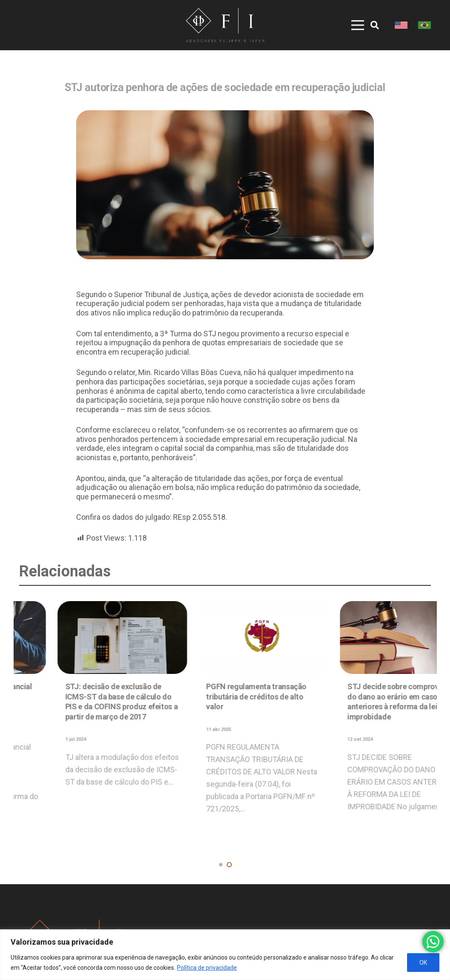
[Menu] (352, 25)
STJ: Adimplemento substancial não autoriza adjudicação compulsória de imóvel (222, 696)
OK (423, 963)
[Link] (225, 25)
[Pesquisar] (375, 25)
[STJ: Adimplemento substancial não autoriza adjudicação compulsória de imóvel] (225, 638)
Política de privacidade (207, 968)
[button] (221, 865)
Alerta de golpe (53, 744)
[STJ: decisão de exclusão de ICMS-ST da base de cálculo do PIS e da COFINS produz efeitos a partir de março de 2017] (366, 638)
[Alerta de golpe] (84, 666)
